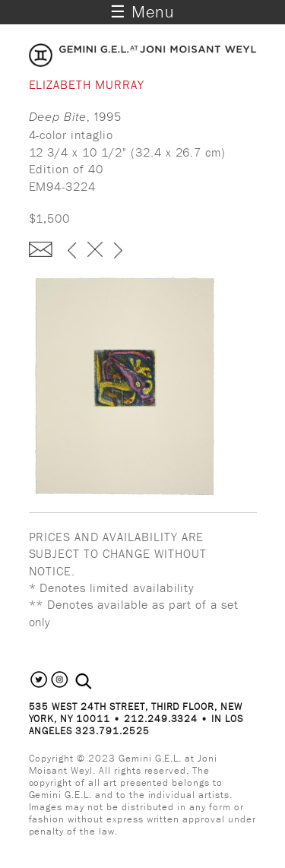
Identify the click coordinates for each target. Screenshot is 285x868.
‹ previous (72, 252)
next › (118, 252)
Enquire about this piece (41, 249)
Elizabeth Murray (87, 84)
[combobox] (100, 682)
